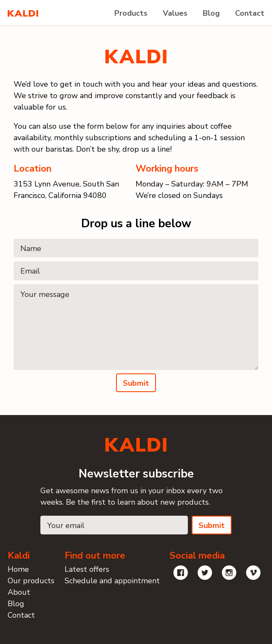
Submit (136, 383)
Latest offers (87, 569)
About (19, 592)
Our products (31, 581)
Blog (211, 13)
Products (131, 13)
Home (18, 569)
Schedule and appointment (112, 581)
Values (175, 13)
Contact (250, 13)
